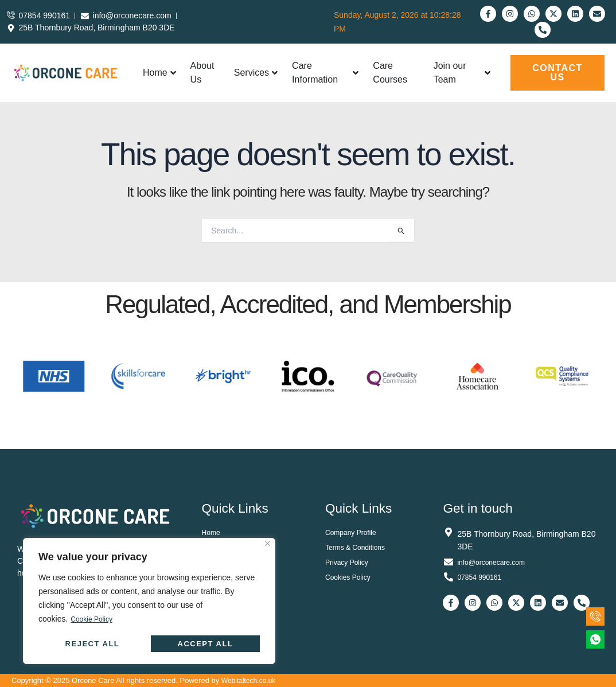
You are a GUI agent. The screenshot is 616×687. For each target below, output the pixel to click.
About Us (202, 73)
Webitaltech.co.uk (251, 680)
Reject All (93, 644)
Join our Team (462, 73)
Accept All (206, 644)
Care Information (325, 73)
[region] (149, 601)
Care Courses (390, 73)
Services (256, 73)
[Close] (268, 544)
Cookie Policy (95, 619)
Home (159, 73)
